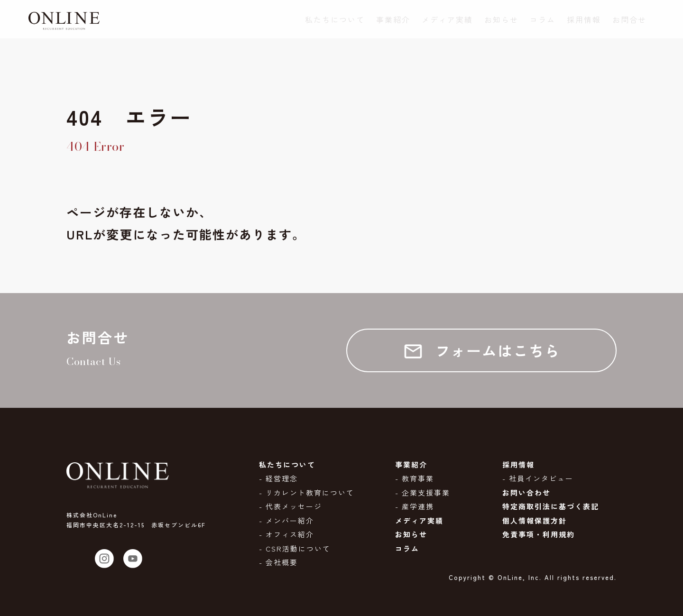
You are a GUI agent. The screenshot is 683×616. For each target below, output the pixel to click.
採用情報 (584, 20)
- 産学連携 (415, 506)
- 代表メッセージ (291, 506)
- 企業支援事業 (423, 492)
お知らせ (501, 20)
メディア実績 (447, 20)
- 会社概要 (278, 562)
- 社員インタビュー (538, 478)
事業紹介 (393, 20)
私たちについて (335, 20)
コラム (543, 20)
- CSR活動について (295, 548)
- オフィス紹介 (286, 534)
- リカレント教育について (307, 492)
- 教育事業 (415, 478)
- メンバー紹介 (286, 520)
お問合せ (629, 20)
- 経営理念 (278, 478)
